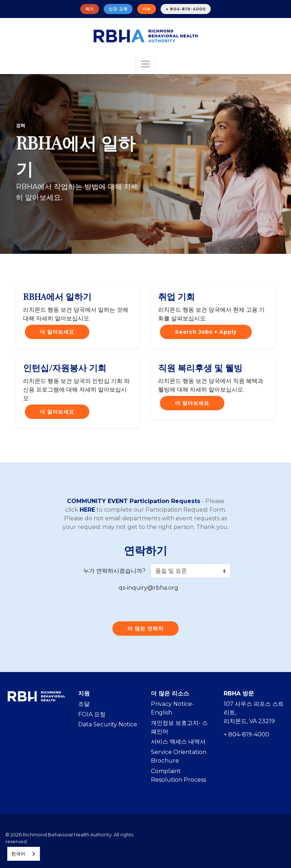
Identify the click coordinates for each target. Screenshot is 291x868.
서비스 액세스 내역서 (178, 742)
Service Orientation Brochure (179, 756)
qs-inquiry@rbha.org (148, 588)
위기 (90, 9)
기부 (147, 9)
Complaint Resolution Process (178, 775)
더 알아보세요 (57, 332)
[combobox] (24, 854)
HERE (87, 510)
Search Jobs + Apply (206, 332)
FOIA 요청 (92, 714)
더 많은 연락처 (145, 629)
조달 (84, 704)
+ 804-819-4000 (186, 9)
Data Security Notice (108, 724)
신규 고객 (118, 9)
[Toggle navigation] (145, 64)
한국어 (18, 854)
